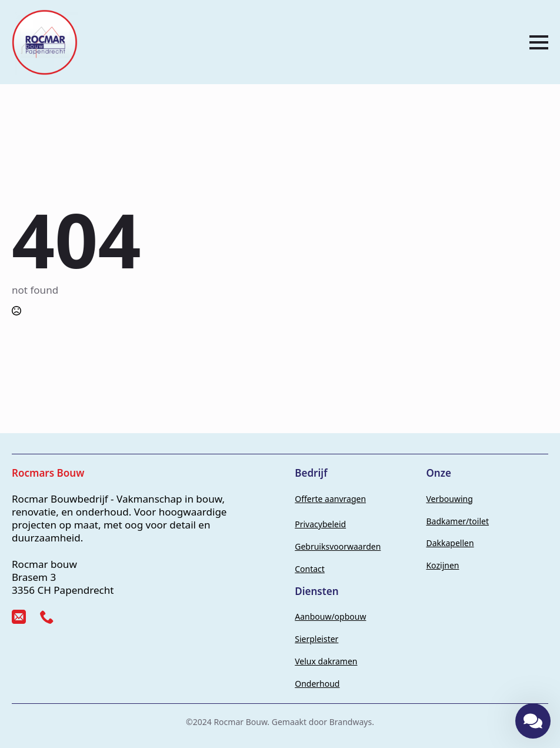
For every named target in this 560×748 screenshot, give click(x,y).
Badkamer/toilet (457, 521)
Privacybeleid (320, 524)
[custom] (19, 617)
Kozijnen (442, 565)
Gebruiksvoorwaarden (338, 546)
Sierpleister (316, 639)
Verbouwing (449, 499)
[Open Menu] (539, 42)
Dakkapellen (450, 543)
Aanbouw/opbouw (330, 616)
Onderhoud (317, 684)
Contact (310, 569)
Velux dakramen (326, 661)
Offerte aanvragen (330, 499)
